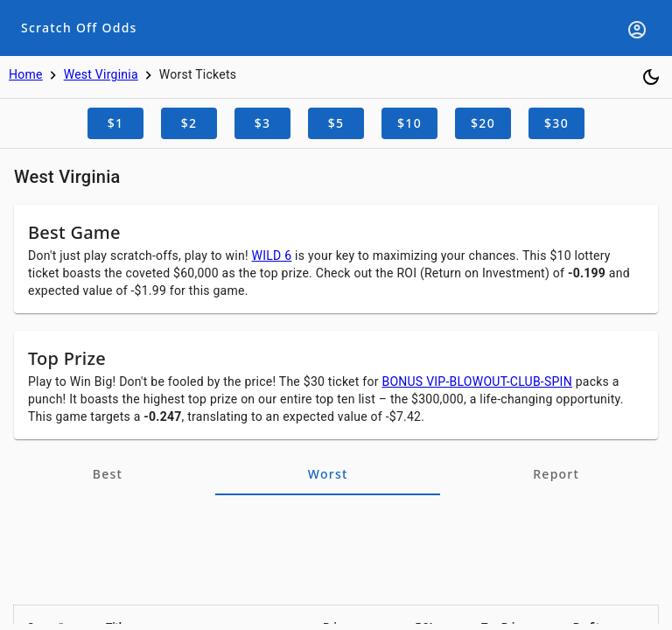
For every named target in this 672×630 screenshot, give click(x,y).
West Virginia (101, 74)
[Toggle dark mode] (651, 77)
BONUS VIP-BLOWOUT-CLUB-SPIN (477, 381)
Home (26, 74)
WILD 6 (272, 255)
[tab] (108, 474)
